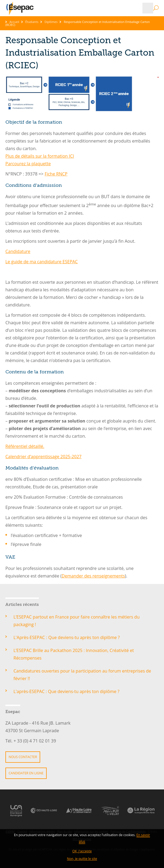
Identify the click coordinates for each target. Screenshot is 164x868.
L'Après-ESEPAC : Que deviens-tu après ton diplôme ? (67, 637)
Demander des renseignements (93, 576)
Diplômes (51, 22)
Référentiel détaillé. (25, 446)
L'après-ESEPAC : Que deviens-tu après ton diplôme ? (66, 691)
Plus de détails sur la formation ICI (40, 156)
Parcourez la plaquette (28, 164)
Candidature (18, 251)
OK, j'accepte (82, 851)
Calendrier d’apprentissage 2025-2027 (43, 457)
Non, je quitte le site (82, 859)
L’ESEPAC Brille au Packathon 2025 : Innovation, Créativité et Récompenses (74, 654)
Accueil (14, 22)
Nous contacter (23, 757)
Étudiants (32, 22)
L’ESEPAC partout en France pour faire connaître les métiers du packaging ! (76, 621)
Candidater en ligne (26, 773)
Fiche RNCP (56, 174)
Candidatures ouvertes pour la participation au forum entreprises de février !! (82, 675)
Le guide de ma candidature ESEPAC (42, 262)
